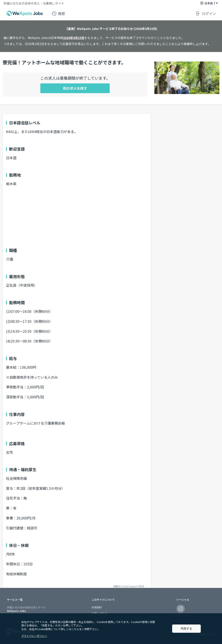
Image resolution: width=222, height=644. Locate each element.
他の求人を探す (75, 88)
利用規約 (97, 607)
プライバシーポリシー (34, 636)
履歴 (58, 13)
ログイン (206, 13)
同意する (186, 629)
